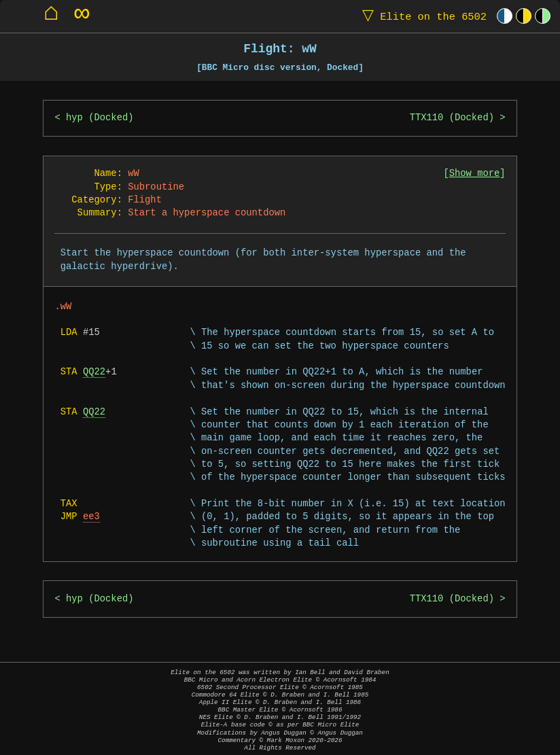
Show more (475, 174)
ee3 (91, 517)
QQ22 (94, 372)
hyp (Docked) (100, 118)
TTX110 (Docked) (452, 118)
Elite (421, 16)
